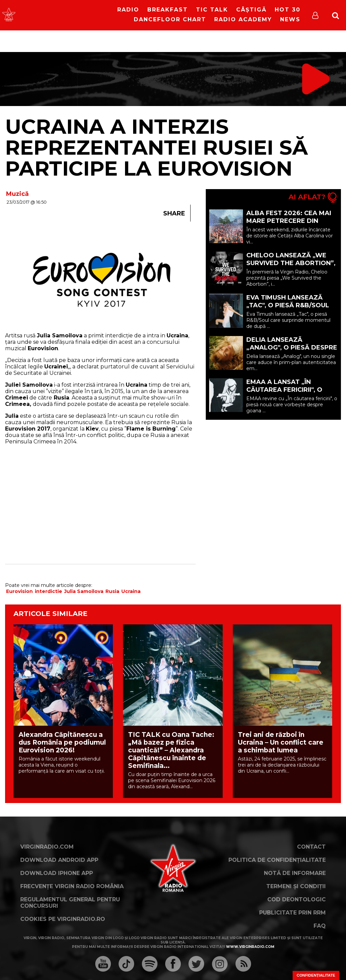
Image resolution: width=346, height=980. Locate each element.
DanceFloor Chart (170, 19)
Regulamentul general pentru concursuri (70, 903)
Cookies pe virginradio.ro (63, 919)
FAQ (320, 926)
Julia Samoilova (84, 591)
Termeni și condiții (296, 886)
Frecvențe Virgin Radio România (72, 886)
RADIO (128, 10)
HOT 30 (288, 10)
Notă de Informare (295, 873)
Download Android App (59, 860)
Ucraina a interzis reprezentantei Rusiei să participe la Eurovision (156, 147)
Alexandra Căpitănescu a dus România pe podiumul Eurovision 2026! (62, 742)
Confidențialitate (316, 975)
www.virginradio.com (250, 947)
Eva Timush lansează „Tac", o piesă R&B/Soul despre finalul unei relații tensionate (288, 309)
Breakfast (168, 10)
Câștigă (251, 10)
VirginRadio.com (47, 847)
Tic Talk (212, 10)
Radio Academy (243, 19)
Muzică (17, 194)
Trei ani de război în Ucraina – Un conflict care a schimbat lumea (281, 742)
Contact (311, 847)
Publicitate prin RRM (292, 913)
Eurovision (19, 591)
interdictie (48, 591)
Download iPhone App (57, 873)
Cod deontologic (296, 899)
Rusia (112, 591)
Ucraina (131, 591)
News (290, 19)
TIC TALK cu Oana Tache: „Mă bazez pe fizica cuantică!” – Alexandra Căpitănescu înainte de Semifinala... (171, 750)
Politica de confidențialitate (277, 860)
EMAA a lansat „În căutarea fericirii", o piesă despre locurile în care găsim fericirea (290, 394)
